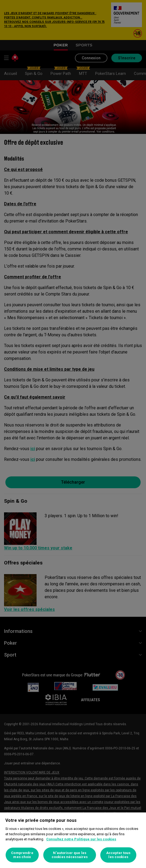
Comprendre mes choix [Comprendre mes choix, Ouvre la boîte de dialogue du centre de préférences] (22, 855)
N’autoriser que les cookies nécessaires (70, 855)
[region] (73, 840)
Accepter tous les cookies (118, 855)
